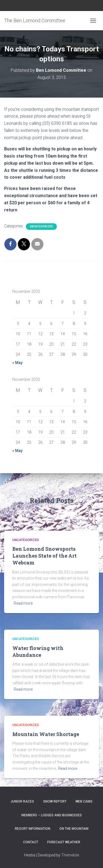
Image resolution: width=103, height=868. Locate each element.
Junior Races (22, 801)
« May (17, 363)
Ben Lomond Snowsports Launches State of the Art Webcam (44, 556)
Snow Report (55, 801)
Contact (31, 842)
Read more (23, 603)
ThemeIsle (70, 855)
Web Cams (84, 801)
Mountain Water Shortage (46, 734)
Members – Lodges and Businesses (52, 815)
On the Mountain (74, 829)
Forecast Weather (64, 842)
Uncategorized (41, 226)
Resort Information (33, 829)
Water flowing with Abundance (38, 651)
